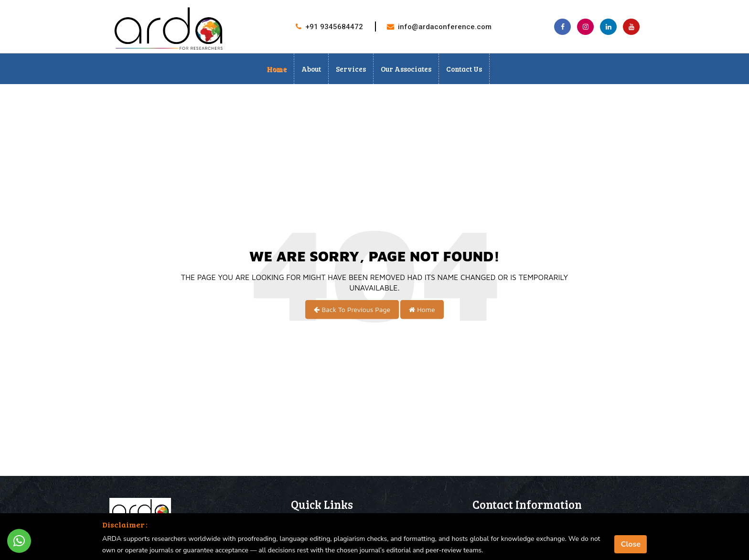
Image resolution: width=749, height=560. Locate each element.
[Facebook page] (562, 27)
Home (277, 69)
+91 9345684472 (334, 27)
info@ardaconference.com (445, 27)
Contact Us (464, 69)
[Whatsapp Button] (19, 541)
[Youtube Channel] (631, 27)
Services (351, 69)
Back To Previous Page (352, 309)
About (311, 69)
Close (631, 544)
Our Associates (406, 69)
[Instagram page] (585, 27)
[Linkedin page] (608, 27)
